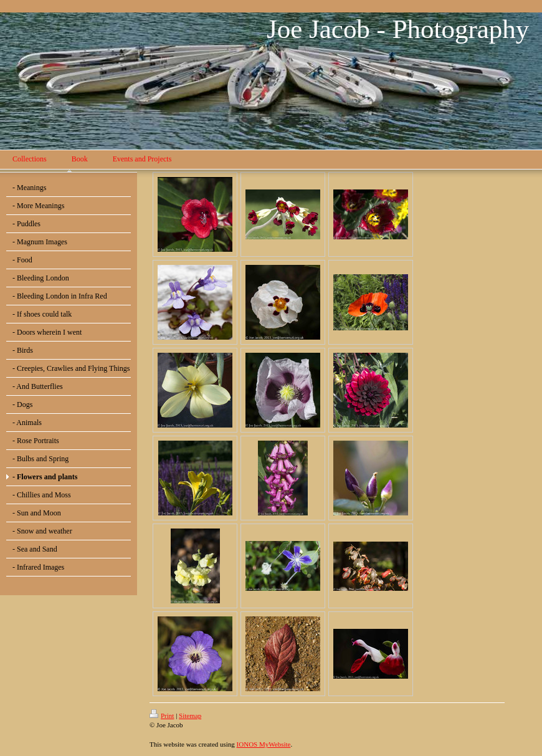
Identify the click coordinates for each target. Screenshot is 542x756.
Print (162, 715)
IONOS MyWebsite (264, 744)
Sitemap (190, 715)
